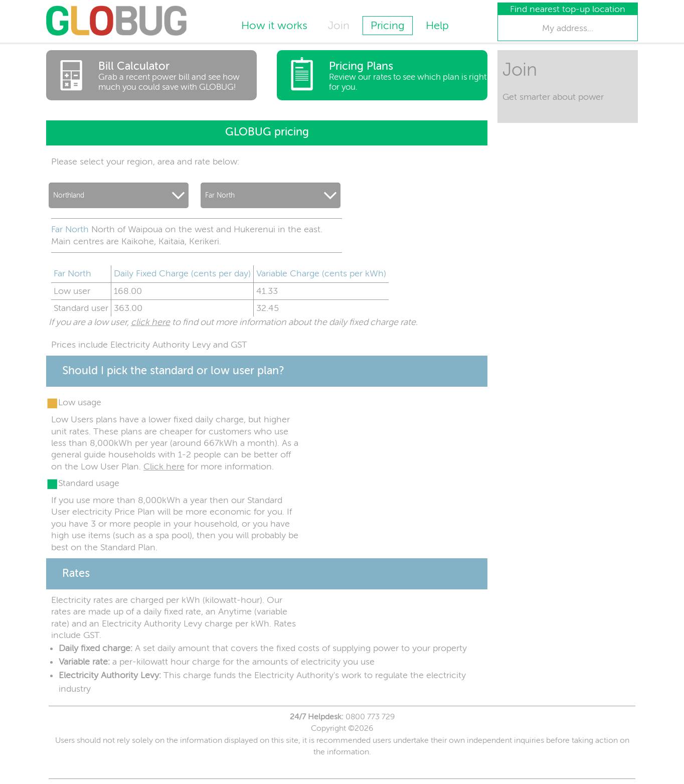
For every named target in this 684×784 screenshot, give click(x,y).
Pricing (388, 26)
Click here (164, 466)
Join (339, 26)
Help (437, 26)
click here (150, 322)
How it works (274, 26)
